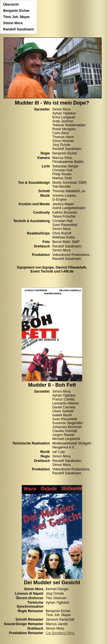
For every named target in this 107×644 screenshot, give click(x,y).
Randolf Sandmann (18, 29)
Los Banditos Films (60, 633)
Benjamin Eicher (16, 11)
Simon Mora (13, 23)
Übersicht (11, 5)
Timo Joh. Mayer (16, 17)
